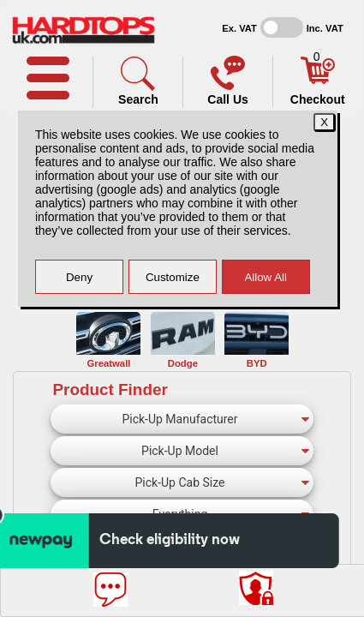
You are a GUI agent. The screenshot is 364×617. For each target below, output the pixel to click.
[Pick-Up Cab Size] (182, 482)
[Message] (110, 590)
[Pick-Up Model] (182, 451)
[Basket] (318, 80)
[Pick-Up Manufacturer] (182, 419)
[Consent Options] (256, 588)
